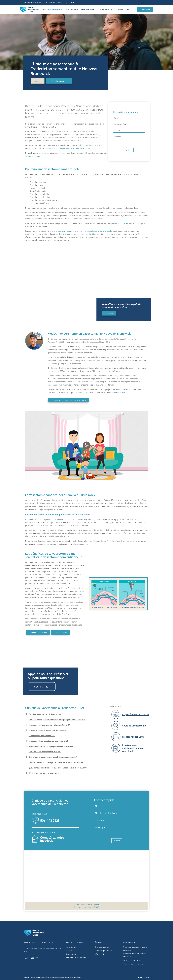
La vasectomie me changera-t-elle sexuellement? (49, 725)
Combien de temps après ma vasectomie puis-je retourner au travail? (57, 720)
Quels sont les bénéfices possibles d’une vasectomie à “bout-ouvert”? (58, 768)
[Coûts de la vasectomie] (152, 726)
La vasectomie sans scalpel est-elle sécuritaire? (48, 741)
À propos (120, 10)
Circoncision (73, 10)
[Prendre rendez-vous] (152, 737)
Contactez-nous (105, 10)
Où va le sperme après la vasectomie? (44, 773)
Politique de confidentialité (61, 977)
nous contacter (122, 223)
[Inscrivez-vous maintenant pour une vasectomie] (152, 748)
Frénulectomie (88, 10)
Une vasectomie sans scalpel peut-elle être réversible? (51, 746)
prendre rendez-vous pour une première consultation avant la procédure (83, 231)
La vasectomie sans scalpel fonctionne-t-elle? (48, 730)
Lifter (147, 977)
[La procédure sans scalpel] (152, 714)
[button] (143, 3)
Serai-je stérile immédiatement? (42, 736)
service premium (32, 156)
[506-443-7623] (35, 821)
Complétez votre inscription (52, 839)
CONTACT (50, 943)
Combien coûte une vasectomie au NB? (45, 752)
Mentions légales (76, 977)
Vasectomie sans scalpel (53, 10)
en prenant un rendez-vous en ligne (75, 148)
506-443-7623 (50, 820)
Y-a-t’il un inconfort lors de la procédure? (46, 714)
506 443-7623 (51, 148)
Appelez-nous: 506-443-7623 (35, 943)
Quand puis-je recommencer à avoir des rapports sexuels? (53, 757)
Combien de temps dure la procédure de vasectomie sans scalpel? (56, 762)
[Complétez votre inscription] (35, 839)
